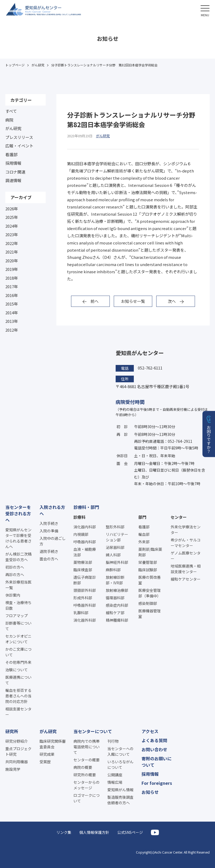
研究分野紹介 (17, 741)
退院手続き (49, 551)
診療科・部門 (86, 507)
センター (179, 517)
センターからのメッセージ (87, 785)
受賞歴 (45, 762)
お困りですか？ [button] (209, 439)
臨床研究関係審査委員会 (53, 744)
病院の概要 (83, 767)
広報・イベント (19, 146)
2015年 (12, 304)
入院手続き (49, 523)
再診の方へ (15, 574)
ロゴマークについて (87, 798)
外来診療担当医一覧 (18, 585)
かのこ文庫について (18, 652)
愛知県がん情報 (120, 790)
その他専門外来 (18, 662)
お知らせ (150, 792)
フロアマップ (17, 616)
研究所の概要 (85, 775)
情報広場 (115, 782)
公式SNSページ (130, 832)
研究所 (12, 731)
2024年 (12, 226)
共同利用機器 (17, 762)
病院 (9, 120)
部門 (142, 517)
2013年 (12, 321)
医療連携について (18, 680)
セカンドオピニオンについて (18, 639)
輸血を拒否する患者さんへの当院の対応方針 (18, 696)
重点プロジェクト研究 (18, 751)
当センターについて (93, 731)
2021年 (12, 252)
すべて (11, 111)
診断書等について (18, 626)
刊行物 (113, 741)
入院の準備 (49, 531)
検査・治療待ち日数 (18, 605)
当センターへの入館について (120, 751)
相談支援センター (18, 712)
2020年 (12, 261)
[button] (205, 10)
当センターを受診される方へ (18, 513)
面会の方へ (49, 559)
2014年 (12, 313)
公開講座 (115, 775)
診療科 (79, 517)
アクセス (150, 731)
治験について (17, 670)
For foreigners (157, 783)
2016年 (12, 295)
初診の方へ (15, 567)
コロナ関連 (15, 172)
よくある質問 (154, 740)
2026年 (12, 209)
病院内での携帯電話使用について (87, 747)
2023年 (12, 234)
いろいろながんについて (120, 764)
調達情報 (13, 180)
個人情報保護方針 (94, 832)
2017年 (12, 286)
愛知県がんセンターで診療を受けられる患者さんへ (18, 538)
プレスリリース (19, 137)
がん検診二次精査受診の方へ (18, 557)
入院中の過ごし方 (53, 541)
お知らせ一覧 (133, 301)
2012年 (12, 330)
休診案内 (13, 595)
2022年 (12, 243)
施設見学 (13, 769)
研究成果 (47, 754)
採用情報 (13, 163)
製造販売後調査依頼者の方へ (120, 800)
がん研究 (13, 128)
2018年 (12, 278)
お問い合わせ (154, 749)
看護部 (11, 154)
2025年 (12, 217)
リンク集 (64, 832)
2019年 (12, 269)
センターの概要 (87, 760)
